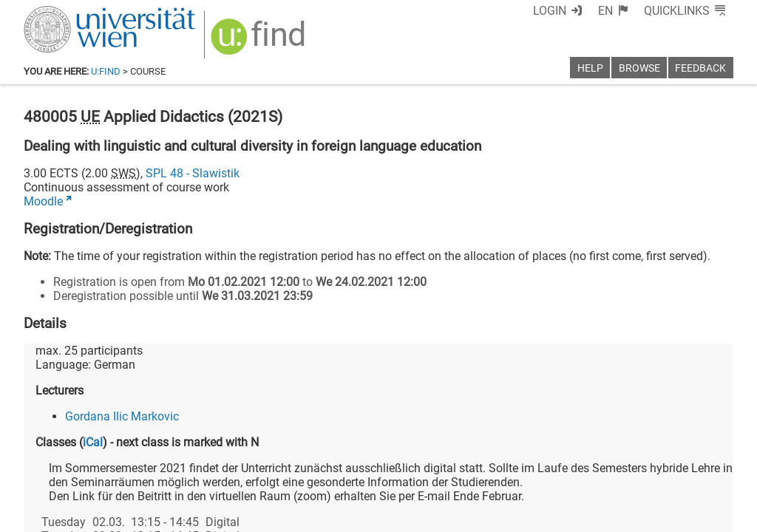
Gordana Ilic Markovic (122, 416)
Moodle (43, 201)
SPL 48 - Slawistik (193, 173)
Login (550, 11)
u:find (106, 71)
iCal (93, 442)
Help (590, 68)
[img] (260, 42)
